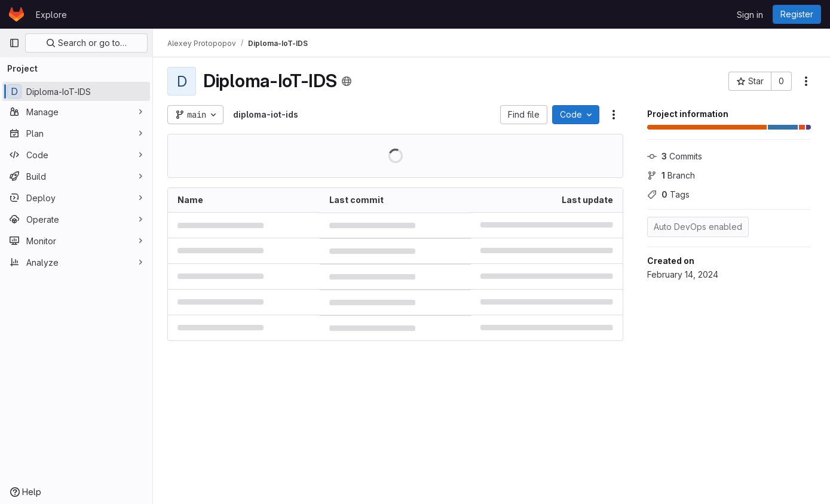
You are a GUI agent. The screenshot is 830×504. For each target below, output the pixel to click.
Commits (675, 156)
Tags (668, 194)
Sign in (750, 15)
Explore (51, 15)
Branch (671, 175)
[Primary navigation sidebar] (14, 43)
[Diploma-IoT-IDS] (76, 91)
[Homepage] (16, 14)
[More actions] (806, 81)
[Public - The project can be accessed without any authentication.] (347, 81)
